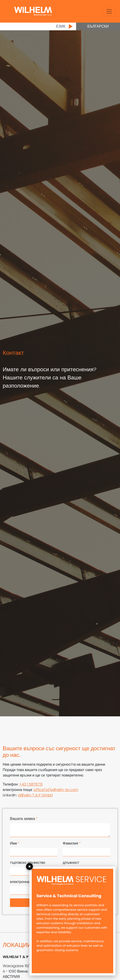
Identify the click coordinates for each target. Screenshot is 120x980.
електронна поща (26, 882)
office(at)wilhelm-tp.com (56, 790)
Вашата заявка (24, 819)
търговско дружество (28, 863)
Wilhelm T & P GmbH (35, 795)
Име (15, 843)
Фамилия (72, 843)
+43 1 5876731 (31, 784)
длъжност (71, 863)
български (98, 26)
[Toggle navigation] (109, 11)
